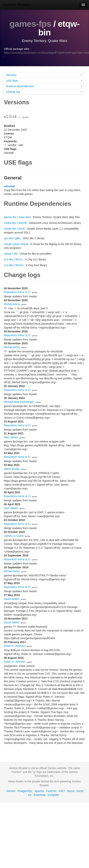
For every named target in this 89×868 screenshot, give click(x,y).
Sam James (11, 437)
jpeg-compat (21, 244)
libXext (19, 265)
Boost (71, 791)
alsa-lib (23, 223)
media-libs (10, 223)
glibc (18, 238)
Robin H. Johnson (15, 646)
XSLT (62, 791)
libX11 (19, 259)
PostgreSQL (25, 791)
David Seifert (12, 599)
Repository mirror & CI (17, 292)
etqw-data (25, 217)
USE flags (44, 81)
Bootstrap (40, 795)
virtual (7, 244)
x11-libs (8, 259)
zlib (15, 254)
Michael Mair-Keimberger (19, 402)
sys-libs (8, 238)
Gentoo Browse (17, 5)
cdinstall (9, 186)
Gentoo (11, 791)
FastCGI (51, 791)
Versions (44, 75)
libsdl (21, 229)
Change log (44, 92)
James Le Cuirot (14, 536)
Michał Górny (12, 304)
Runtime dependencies (44, 86)
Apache (39, 791)
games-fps (30, 24)
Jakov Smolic (12, 469)
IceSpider (53, 795)
